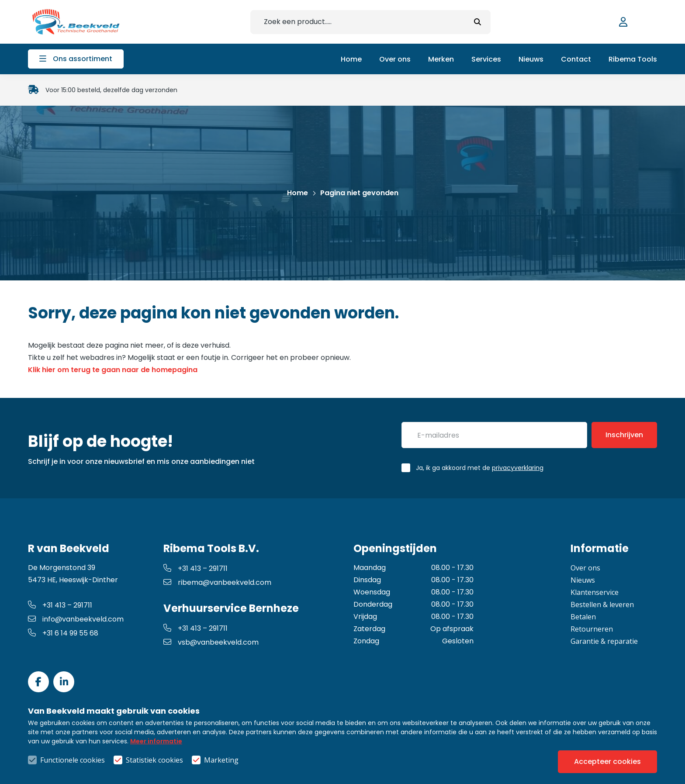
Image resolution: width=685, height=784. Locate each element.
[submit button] (477, 22)
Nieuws (583, 580)
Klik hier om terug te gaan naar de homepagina (113, 370)
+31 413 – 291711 (60, 605)
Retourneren (592, 629)
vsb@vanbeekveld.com (211, 642)
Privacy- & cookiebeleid (335, 760)
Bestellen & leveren (602, 604)
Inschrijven (624, 435)
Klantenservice (595, 592)
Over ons (585, 568)
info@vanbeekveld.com (76, 619)
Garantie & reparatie (604, 641)
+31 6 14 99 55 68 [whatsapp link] (63, 633)
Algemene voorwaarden (241, 760)
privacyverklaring (518, 468)
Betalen (583, 617)
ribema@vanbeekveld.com (217, 582)
